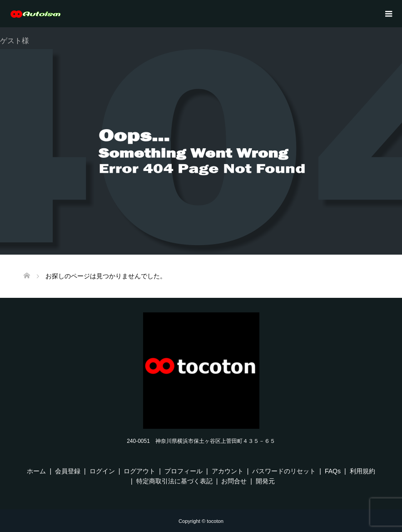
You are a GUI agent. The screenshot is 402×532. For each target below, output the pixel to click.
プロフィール (184, 471)
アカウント (228, 471)
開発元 (265, 481)
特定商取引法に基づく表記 (174, 481)
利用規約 (362, 471)
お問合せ (234, 481)
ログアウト (139, 471)
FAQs (333, 471)
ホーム (36, 471)
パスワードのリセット (284, 471)
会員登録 (68, 471)
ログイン (102, 471)
